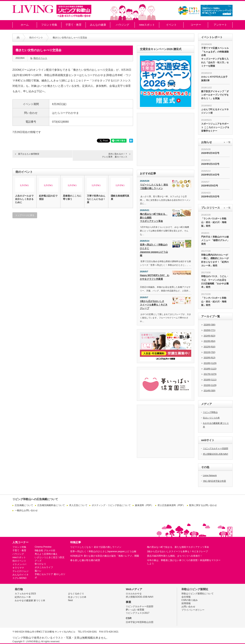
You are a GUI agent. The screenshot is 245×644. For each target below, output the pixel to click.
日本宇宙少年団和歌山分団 (140, 622)
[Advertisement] (73, 258)
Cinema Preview (43, 547)
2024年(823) (209, 336)
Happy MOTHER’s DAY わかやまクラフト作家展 (155, 277)
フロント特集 (49, 25)
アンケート (220, 25)
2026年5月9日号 (210, 186)
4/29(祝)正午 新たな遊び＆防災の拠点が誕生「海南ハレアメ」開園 (105, 556)
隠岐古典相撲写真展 (120, 197)
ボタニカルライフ (44, 567)
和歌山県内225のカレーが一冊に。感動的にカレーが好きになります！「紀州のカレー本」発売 (215, 260)
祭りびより (40, 564)
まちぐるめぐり (76, 594)
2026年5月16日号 (210, 175)
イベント (171, 25)
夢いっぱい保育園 (135, 610)
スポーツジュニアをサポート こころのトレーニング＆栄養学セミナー (215, 127)
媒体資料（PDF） (144, 505)
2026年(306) (209, 325)
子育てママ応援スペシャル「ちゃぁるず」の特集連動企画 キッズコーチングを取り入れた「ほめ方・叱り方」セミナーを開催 (215, 57)
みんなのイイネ (20, 575)
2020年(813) (209, 358)
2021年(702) (209, 352)
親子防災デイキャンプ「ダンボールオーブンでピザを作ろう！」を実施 (215, 95)
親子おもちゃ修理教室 (29, 154)
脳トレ (38, 571)
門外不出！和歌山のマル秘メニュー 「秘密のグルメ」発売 (215, 240)
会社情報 (186, 597)
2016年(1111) (210, 380)
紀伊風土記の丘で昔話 (48, 197)
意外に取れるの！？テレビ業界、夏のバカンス (115, 155)
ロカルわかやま (134, 594)
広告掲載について (24, 505)
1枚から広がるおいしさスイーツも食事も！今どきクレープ (154, 305)
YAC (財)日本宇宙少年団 (214, 481)
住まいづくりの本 (211, 418)
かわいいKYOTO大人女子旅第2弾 (214, 79)
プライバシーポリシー (193, 610)
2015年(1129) (210, 385)
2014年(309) (209, 391)
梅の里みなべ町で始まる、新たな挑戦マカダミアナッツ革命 (154, 218)
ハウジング (122, 25)
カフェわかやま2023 (25, 594)
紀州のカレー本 (23, 597)
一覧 (228, 142)
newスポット (147, 25)
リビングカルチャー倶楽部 (216, 448)
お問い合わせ (188, 607)
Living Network (210, 475)
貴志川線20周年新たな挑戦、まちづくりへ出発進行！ (175, 556)
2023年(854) (209, 341)
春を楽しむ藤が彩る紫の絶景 (85, 560)
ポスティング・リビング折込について (111, 505)
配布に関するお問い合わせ (203, 505)
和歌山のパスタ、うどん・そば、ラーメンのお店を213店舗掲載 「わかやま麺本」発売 (215, 282)
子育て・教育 (73, 25)
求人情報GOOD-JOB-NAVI (215, 454)
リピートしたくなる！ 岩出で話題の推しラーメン (154, 187)
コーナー (196, 25)
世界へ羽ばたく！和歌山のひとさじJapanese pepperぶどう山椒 (154, 250)
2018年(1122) (210, 369)
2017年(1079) (210, 374)
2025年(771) (209, 330)
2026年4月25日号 (210, 197)
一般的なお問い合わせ (26, 510)
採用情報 (186, 603)
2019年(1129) (210, 363)
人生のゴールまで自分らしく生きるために (24, 199)
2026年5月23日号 (210, 164)
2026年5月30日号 (210, 153)
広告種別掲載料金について (51, 505)
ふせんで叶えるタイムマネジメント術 (215, 111)
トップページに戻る (25, 215)
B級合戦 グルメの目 (45, 550)
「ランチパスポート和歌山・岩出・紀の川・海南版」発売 (214, 222)
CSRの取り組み (190, 600)
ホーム (25, 25)
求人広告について (78, 505)
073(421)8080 (60, 122)
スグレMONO (19, 578)
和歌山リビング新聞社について (198, 594)
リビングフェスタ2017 (138, 613)
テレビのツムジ (20, 571)
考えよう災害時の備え (46, 554)
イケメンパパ (19, 564)
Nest (70, 600)
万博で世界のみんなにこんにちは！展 (96, 199)
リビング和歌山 (210, 412)
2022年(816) (209, 347)
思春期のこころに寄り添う (72, 197)
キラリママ (18, 568)
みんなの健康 (98, 25)
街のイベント (36, 38)
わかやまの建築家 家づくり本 (30, 601)
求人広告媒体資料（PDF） (171, 505)
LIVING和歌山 (33, 642)
